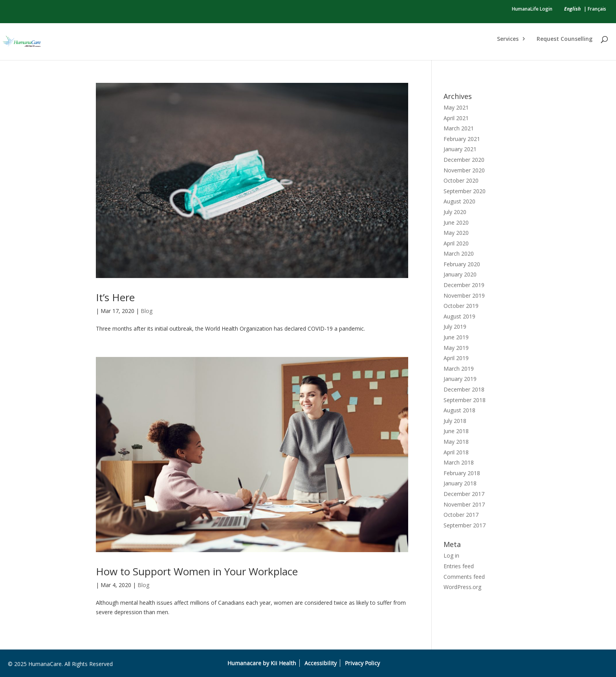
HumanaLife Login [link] (532, 9)
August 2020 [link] (459, 201)
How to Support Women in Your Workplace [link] (197, 571)
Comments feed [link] (464, 577)
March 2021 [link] (459, 128)
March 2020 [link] (459, 253)
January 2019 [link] (460, 379)
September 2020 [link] (465, 191)
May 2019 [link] (456, 348)
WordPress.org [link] (462, 587)
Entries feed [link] (459, 566)
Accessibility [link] (321, 663)
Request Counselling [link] (565, 39)
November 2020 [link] (464, 170)
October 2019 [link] (461, 306)
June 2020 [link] (456, 222)
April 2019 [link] (456, 358)
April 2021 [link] (456, 118)
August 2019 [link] (459, 316)
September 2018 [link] (465, 400)
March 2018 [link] (459, 462)
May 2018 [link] (456, 442)
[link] (572, 9)
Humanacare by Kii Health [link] (262, 663)
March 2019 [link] (459, 369)
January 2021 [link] (460, 149)
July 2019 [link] (455, 327)
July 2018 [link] (455, 421)
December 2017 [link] (464, 494)
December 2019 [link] (464, 285)
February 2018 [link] (462, 473)
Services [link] (508, 39)
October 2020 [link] (461, 180)
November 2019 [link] (464, 296)
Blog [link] (147, 311)
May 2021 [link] (456, 107)
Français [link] (597, 9)
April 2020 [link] (456, 243)
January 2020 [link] (460, 274)
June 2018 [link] (456, 431)
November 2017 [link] (464, 504)
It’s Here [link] (115, 297)
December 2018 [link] (464, 389)
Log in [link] (451, 555)
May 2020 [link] (456, 233)
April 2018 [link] (456, 452)
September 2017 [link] (465, 525)
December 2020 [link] (464, 160)
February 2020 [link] (462, 264)
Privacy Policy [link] (362, 663)
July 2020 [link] (455, 212)
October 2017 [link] (461, 515)
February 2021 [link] (462, 139)
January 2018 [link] (460, 483)
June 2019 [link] (456, 337)
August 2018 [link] (459, 410)
